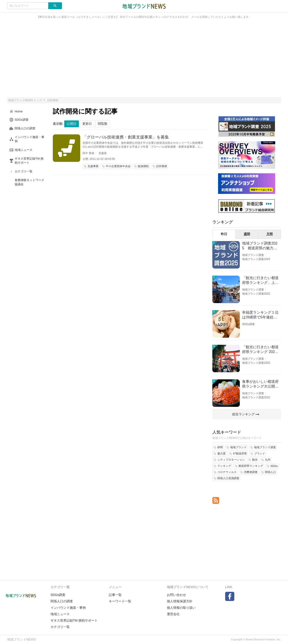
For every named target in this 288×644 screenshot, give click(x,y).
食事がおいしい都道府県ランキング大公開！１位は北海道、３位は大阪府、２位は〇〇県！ (260, 384)
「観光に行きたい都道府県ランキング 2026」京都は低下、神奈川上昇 (260, 350)
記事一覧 (115, 595)
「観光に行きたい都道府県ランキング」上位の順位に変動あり (260, 281)
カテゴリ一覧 (60, 627)
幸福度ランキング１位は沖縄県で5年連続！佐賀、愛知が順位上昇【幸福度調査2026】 (260, 315)
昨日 (224, 234)
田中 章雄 (88, 153)
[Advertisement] (144, 60)
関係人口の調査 (62, 601)
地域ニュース (60, 614)
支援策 (103, 153)
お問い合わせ (176, 595)
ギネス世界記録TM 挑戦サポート (74, 620)
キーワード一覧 (120, 601)
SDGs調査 (248, 324)
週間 (247, 234)
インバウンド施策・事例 (68, 608)
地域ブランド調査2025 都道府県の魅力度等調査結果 (260, 246)
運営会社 (173, 614)
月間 (269, 234)
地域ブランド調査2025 (256, 259)
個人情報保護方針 (180, 601)
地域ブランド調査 (253, 255)
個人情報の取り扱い (181, 608)
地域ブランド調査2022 (256, 294)
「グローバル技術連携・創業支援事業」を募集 (126, 137)
